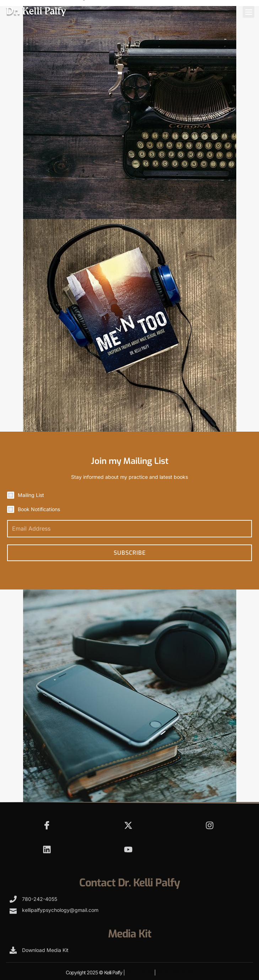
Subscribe (130, 553)
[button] (249, 12)
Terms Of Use (139, 972)
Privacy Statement (175, 972)
